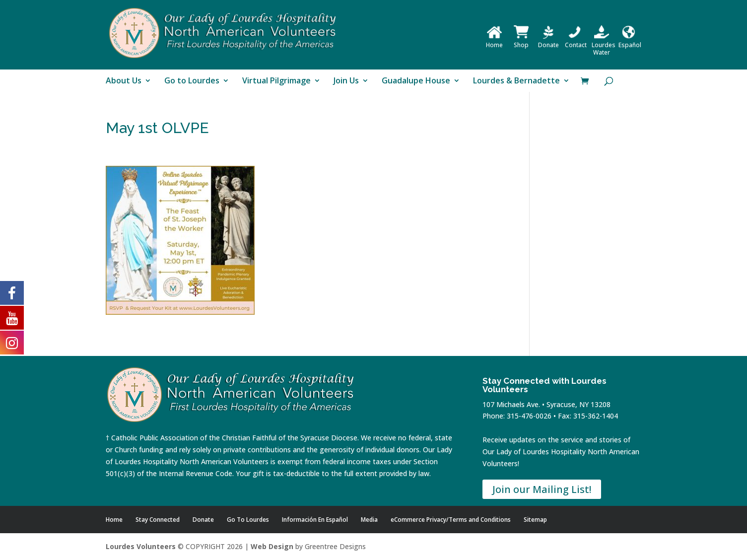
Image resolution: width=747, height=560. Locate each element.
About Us (124, 81)
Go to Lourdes (192, 81)
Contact (576, 41)
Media (369, 520)
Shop (521, 41)
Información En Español (315, 520)
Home (494, 41)
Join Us (346, 81)
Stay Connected (158, 520)
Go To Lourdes (248, 520)
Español (630, 41)
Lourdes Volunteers (141, 546)
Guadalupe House (416, 81)
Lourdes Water (604, 45)
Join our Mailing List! (542, 489)
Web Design (272, 546)
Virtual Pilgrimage (276, 81)
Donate (548, 41)
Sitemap (535, 520)
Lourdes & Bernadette (516, 81)
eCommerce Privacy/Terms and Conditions (451, 520)
